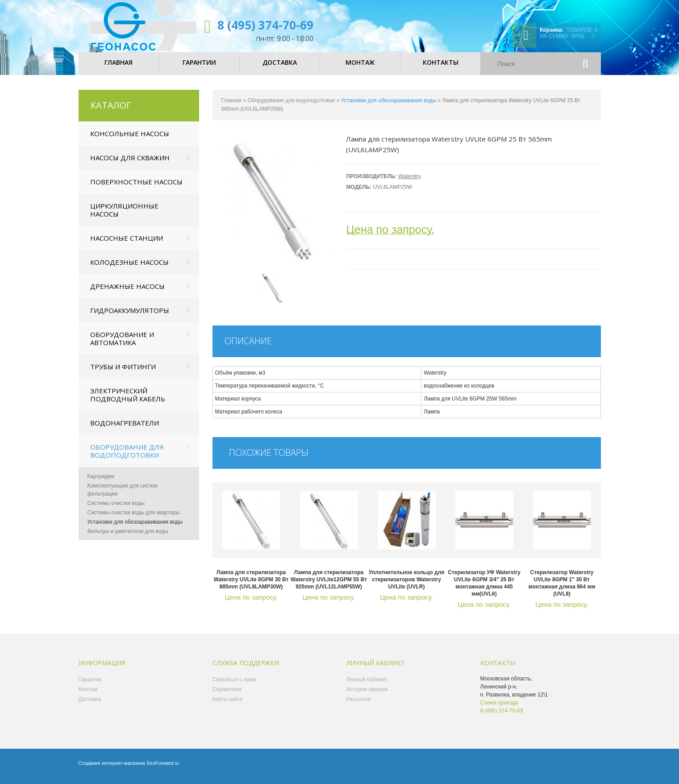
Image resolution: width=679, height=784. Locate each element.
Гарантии (90, 685)
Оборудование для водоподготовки (127, 456)
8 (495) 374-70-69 (265, 25)
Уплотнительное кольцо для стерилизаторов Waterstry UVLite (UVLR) (407, 585)
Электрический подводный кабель (128, 400)
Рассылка (358, 705)
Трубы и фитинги (123, 372)
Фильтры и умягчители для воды (128, 537)
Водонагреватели (125, 428)
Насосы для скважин (130, 163)
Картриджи (101, 482)
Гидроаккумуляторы (130, 316)
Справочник (227, 695)
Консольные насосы (130, 139)
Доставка (90, 705)
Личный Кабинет (367, 685)
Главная (232, 106)
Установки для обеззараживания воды (135, 527)
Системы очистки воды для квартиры (134, 518)
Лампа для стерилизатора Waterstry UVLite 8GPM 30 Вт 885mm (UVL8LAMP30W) (251, 585)
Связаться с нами (234, 685)
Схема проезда (499, 708)
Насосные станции (127, 243)
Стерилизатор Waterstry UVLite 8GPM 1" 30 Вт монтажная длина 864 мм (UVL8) (562, 588)
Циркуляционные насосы (124, 215)
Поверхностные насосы (136, 187)
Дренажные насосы (127, 292)
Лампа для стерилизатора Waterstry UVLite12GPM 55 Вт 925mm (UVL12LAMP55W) (329, 585)
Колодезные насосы (129, 267)
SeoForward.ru (163, 768)
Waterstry (410, 182)
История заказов (367, 695)
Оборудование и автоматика (122, 344)
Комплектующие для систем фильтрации (123, 495)
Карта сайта (227, 705)
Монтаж (88, 695)
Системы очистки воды (116, 509)
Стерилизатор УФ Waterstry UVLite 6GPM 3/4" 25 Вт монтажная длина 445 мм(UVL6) (484, 588)
